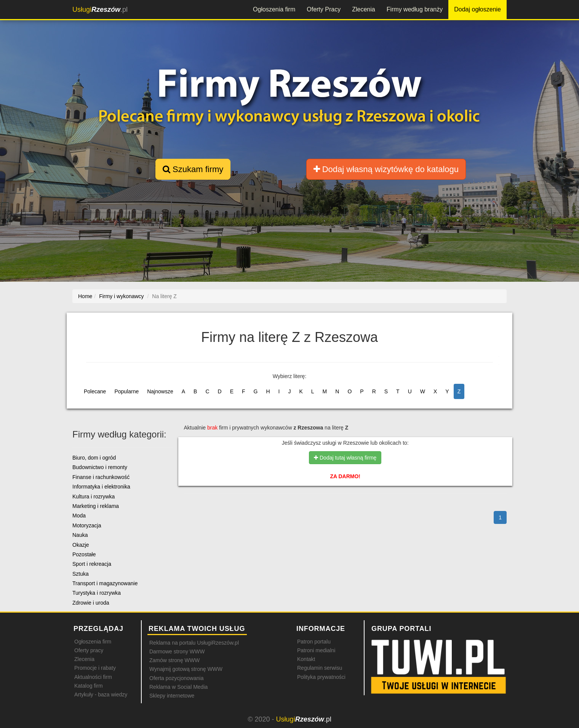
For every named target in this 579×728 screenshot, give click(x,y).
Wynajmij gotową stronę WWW (186, 669)
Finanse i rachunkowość (101, 477)
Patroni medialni (316, 650)
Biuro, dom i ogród (94, 458)
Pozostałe (84, 554)
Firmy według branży (415, 9)
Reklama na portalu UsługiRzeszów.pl (194, 643)
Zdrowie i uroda (91, 603)
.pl (100, 10)
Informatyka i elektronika (101, 487)
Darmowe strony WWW (177, 651)
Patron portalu (314, 642)
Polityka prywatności (321, 677)
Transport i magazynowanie (105, 583)
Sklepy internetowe (172, 696)
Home (85, 296)
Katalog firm (89, 686)
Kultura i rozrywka (94, 497)
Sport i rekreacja (92, 564)
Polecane (95, 391)
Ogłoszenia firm (274, 9)
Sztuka (81, 574)
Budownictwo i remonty (100, 467)
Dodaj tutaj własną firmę (345, 458)
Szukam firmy (193, 169)
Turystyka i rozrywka (97, 593)
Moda (79, 516)
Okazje (81, 545)
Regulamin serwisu (320, 668)
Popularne (126, 391)
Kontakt (306, 659)
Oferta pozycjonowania (176, 678)
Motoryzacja (87, 525)
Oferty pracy (89, 650)
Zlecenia (363, 9)
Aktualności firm (93, 677)
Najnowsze (160, 391)
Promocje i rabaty (95, 668)
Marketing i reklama (96, 506)
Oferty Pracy (324, 9)
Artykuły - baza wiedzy (101, 694)
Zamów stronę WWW (174, 660)
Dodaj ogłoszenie (477, 9)
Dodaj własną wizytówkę (386, 169)
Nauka (80, 535)
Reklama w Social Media (178, 687)
